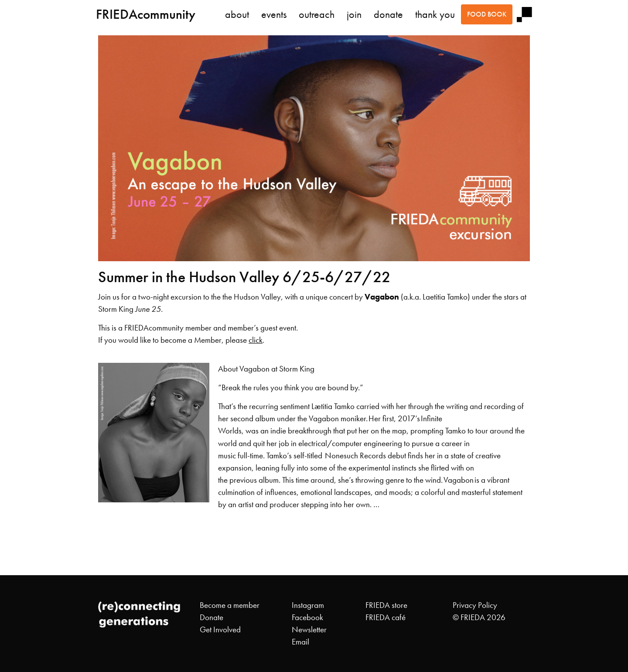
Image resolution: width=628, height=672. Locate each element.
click (256, 340)
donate (388, 14)
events (274, 14)
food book (487, 14)
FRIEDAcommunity (146, 14)
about (237, 14)
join (354, 14)
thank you (435, 14)
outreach (317, 14)
